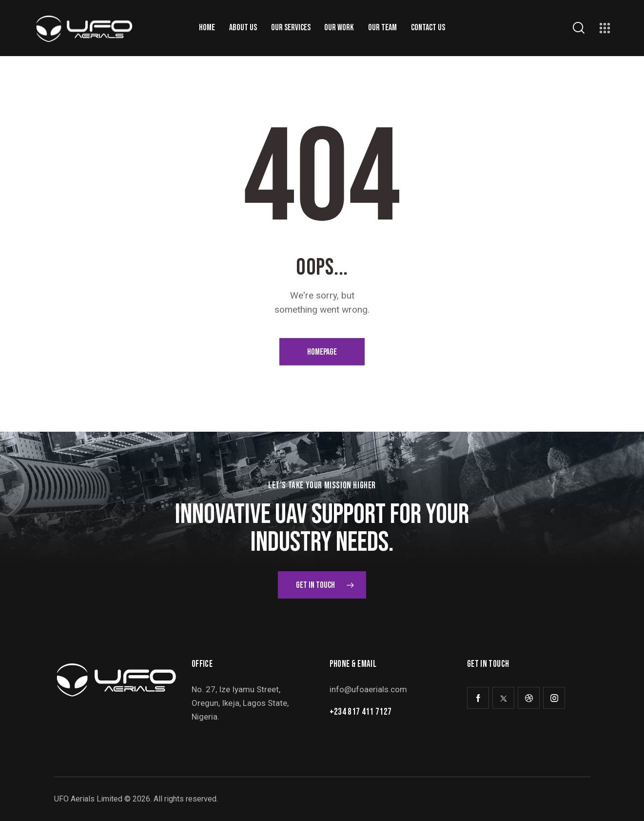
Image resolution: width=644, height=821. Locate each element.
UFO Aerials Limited (88, 799)
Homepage (322, 352)
